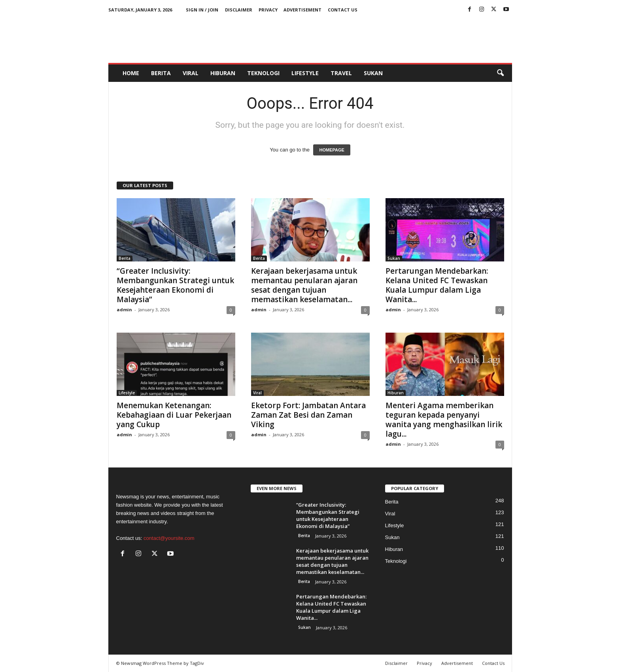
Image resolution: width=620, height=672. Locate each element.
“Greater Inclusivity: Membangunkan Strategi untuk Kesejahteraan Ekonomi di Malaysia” (175, 285)
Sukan (373, 73)
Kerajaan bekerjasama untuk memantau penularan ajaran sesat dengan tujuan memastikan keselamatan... (304, 285)
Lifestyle (305, 73)
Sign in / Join (202, 10)
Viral (191, 73)
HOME (131, 73)
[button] (500, 73)
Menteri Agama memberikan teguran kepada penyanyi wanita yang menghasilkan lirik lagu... (444, 420)
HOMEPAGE (332, 150)
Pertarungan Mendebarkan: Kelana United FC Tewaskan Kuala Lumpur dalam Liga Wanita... (437, 285)
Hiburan (223, 73)
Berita (161, 73)
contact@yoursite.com (169, 538)
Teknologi (263, 73)
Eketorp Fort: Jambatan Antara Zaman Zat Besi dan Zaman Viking (308, 415)
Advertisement (302, 10)
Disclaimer (239, 10)
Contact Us (343, 10)
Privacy (268, 10)
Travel (341, 73)
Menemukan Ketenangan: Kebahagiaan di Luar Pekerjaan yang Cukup (174, 415)
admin (124, 309)
